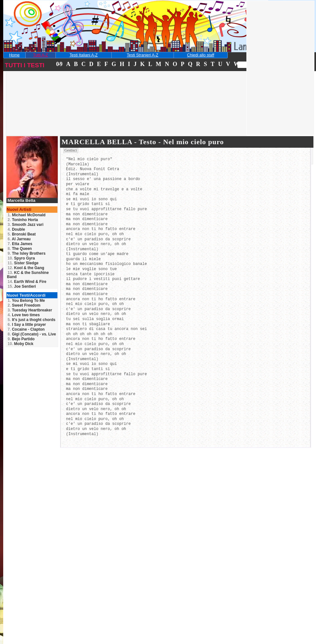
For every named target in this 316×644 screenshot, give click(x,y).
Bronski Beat (22, 234)
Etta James (20, 244)
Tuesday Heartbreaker (30, 310)
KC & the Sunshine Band (28, 275)
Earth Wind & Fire (27, 282)
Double (16, 229)
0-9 (59, 64)
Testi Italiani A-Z (84, 55)
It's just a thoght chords (32, 320)
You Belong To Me (26, 301)
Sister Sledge (23, 263)
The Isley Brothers (27, 253)
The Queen (20, 249)
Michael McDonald (27, 215)
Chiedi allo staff (201, 55)
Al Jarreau (19, 239)
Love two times (24, 315)
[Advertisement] (52, 113)
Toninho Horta (23, 220)
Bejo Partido (21, 339)
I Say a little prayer (27, 325)
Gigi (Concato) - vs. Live (32, 334)
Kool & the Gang (26, 268)
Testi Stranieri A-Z (142, 55)
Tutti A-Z (40, 55)
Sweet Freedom (24, 305)
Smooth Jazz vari (26, 225)
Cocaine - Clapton (26, 329)
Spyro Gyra (21, 258)
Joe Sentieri (22, 286)
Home (14, 55)
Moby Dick (21, 344)
